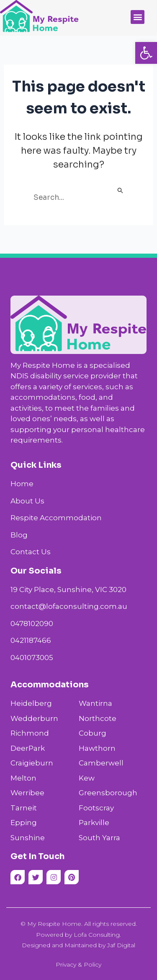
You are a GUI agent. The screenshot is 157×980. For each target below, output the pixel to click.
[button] (146, 53)
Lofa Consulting (97, 935)
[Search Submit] (121, 191)
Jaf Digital (121, 945)
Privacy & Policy (78, 964)
